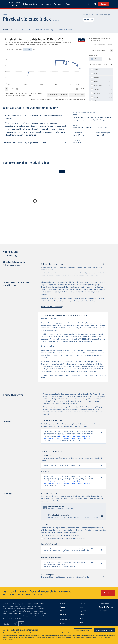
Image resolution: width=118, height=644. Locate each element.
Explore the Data (10, 30)
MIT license (19, 618)
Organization (84, 615)
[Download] (53, 95)
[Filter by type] (101, 65)
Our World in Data (15, 4)
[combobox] (89, 4)
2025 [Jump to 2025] (82, 89)
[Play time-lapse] (7, 89)
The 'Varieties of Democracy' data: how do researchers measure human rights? (60, 99)
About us (83, 611)
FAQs (8, 623)
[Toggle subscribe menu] (95, 4)
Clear (111, 55)
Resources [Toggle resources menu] (59, 4)
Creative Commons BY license (66, 409)
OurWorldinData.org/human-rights (15, 96)
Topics (63, 611)
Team (81, 623)
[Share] (64, 95)
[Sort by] (99, 50)
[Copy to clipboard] (99, 432)
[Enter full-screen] (77, 95)
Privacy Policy (97, 638)
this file (44, 378)
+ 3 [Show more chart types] (34, 50)
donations (33, 633)
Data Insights (103, 615)
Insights (48, 4)
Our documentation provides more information (75, 533)
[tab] (10, 50)
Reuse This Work (65, 30)
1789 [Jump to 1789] (12, 89)
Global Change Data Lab (35, 608)
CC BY (29, 96)
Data (41, 4)
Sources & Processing (44, 30)
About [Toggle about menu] (69, 4)
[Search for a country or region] (101, 45)
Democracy (88, 20)
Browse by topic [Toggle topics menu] (30, 4)
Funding (82, 619)
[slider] (17, 89)
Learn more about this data (33, 93)
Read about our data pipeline (52, 307)
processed (88, 128)
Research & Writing (106, 611)
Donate (103, 4)
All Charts (26, 30)
